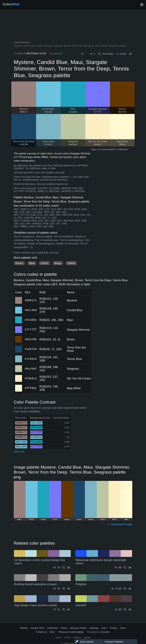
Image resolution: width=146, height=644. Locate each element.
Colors (11, 4)
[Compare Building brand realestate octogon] (69, 589)
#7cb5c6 (31, 359)
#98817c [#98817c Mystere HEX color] (19, 298)
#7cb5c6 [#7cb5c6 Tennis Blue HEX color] (19, 356)
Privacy (114, 628)
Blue (32, 263)
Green (44, 263)
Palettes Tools (38, 628)
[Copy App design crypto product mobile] (64, 610)
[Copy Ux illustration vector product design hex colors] (64, 568)
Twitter (58, 637)
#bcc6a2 (31, 369)
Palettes (24, 628)
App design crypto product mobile (36, 605)
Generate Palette (78, 628)
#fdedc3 (31, 378)
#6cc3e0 (31, 310)
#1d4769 (31, 349)
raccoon (58, 53)
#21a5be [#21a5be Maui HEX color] (19, 317)
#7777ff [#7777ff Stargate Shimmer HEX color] (19, 327)
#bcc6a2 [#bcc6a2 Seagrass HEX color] (19, 366)
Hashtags (94, 628)
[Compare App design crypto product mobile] (69, 610)
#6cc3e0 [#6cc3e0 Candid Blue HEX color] (19, 308)
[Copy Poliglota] (125, 589)
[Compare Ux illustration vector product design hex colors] (69, 568)
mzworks (105, 632)
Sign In (95, 149)
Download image (120, 524)
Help (52, 632)
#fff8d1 (31, 388)
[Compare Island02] (130, 610)
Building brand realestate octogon (36, 584)
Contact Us (41, 632)
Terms (123, 628)
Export (121, 54)
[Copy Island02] (125, 610)
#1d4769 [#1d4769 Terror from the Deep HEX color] (19, 347)
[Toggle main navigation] (142, 5)
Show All (19, 452)
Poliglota (81, 584)
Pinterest (77, 637)
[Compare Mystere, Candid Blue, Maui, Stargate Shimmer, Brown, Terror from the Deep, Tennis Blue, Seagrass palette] (130, 54)
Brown (19, 263)
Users (104, 628)
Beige (58, 263)
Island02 (81, 605)
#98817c (31, 300)
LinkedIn (87, 637)
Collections (53, 628)
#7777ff (31, 330)
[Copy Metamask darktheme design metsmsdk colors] (125, 568)
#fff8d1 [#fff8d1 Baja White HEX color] (19, 386)
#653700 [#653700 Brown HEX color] (19, 337)
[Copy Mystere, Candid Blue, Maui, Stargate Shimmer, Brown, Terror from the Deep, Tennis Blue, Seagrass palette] (32, 247)
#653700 (31, 339)
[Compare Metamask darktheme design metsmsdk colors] (130, 568)
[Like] (82, 54)
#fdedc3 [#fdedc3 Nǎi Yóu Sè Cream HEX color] (19, 376)
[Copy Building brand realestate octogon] (64, 589)
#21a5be (31, 320)
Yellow (71, 263)
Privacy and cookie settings (71, 632)
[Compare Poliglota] (130, 589)
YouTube (67, 637)
